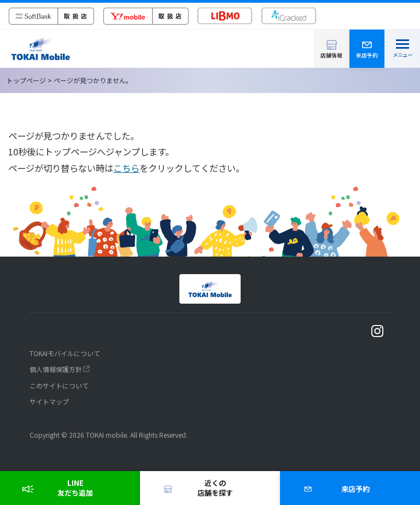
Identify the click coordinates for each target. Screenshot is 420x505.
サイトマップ (49, 401)
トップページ (26, 80)
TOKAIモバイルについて (65, 353)
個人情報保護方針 (56, 369)
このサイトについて (59, 385)
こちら (126, 168)
